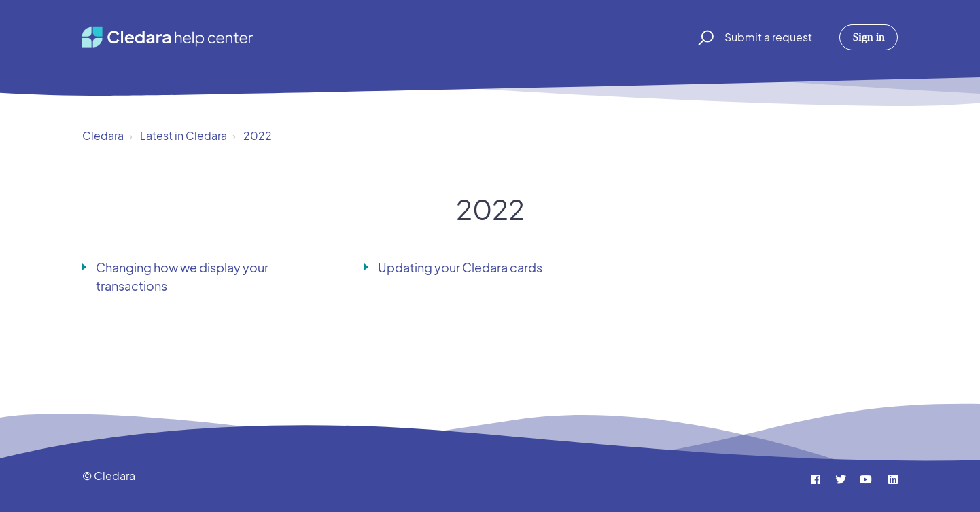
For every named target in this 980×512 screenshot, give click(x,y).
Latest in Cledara (183, 135)
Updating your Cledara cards (460, 267)
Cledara (103, 135)
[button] (704, 37)
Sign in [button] (869, 37)
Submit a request (768, 37)
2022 (258, 135)
